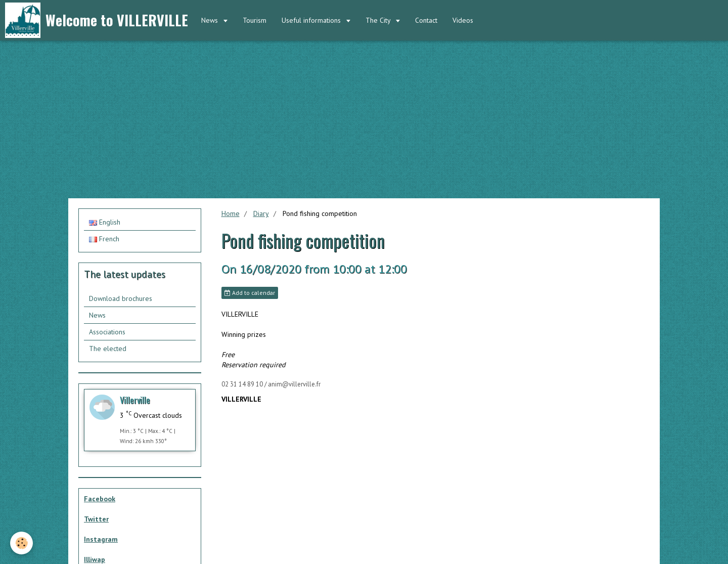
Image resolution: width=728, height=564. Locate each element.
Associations (107, 332)
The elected (108, 349)
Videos (463, 20)
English (105, 222)
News (211, 20)
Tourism (255, 20)
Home (231, 213)
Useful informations (312, 20)
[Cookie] (21, 543)
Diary (261, 213)
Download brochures (121, 298)
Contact (426, 20)
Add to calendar (250, 293)
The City (379, 20)
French (104, 239)
